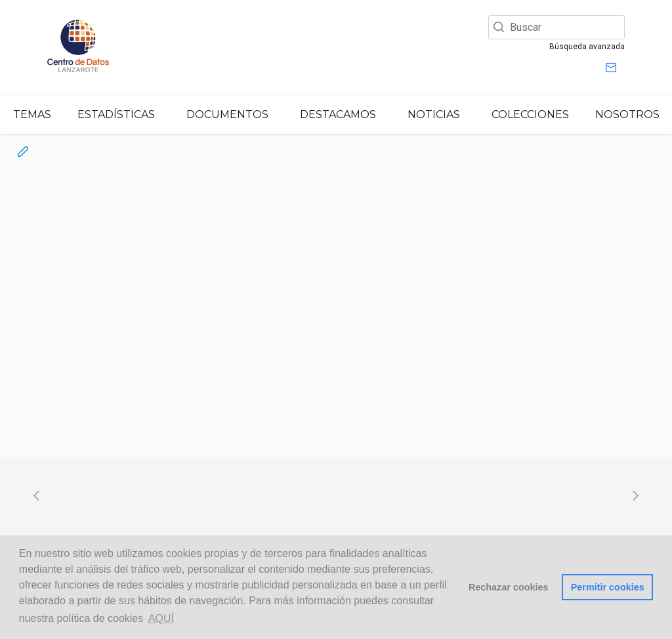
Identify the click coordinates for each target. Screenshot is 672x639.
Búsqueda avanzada (587, 47)
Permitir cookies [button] (608, 587)
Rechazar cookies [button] (509, 587)
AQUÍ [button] (161, 618)
